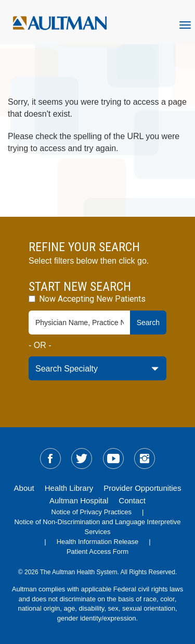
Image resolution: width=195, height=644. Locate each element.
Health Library (69, 488)
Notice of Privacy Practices (92, 512)
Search (148, 323)
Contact (132, 500)
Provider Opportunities (142, 488)
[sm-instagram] (145, 459)
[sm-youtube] (113, 459)
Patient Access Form (97, 552)
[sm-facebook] (50, 459)
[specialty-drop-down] (97, 368)
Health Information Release (98, 542)
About (24, 488)
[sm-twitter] (82, 459)
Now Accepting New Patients (87, 299)
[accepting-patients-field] (32, 299)
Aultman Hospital (79, 500)
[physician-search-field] (80, 323)
